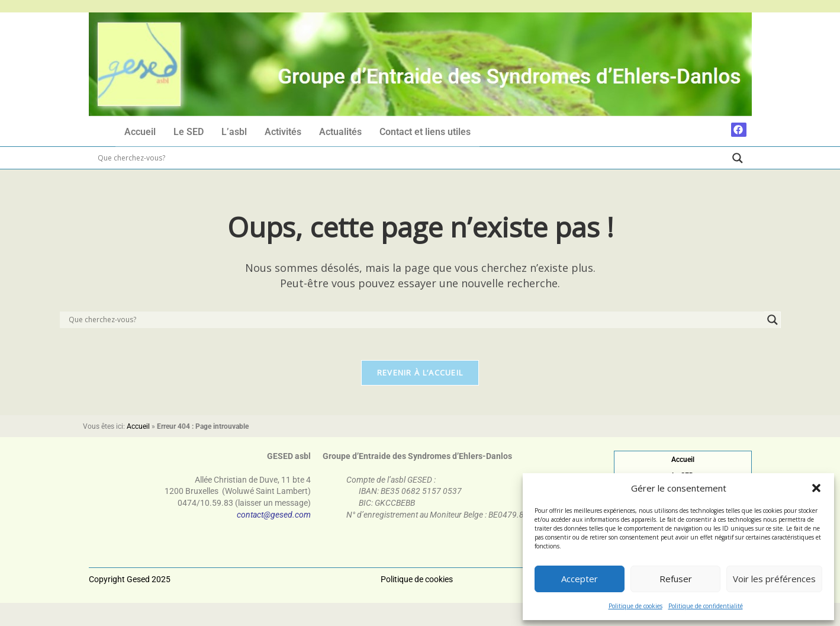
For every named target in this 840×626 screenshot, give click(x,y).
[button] (816, 488)
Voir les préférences (774, 579)
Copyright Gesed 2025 (130, 567)
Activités (283, 132)
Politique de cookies (635, 606)
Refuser (676, 579)
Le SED (189, 132)
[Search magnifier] (738, 159)
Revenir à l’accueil (420, 377)
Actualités (340, 132)
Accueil (140, 132)
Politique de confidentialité (706, 606)
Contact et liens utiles (425, 132)
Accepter (580, 579)
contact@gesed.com (274, 518)
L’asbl (234, 132)
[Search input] (412, 159)
